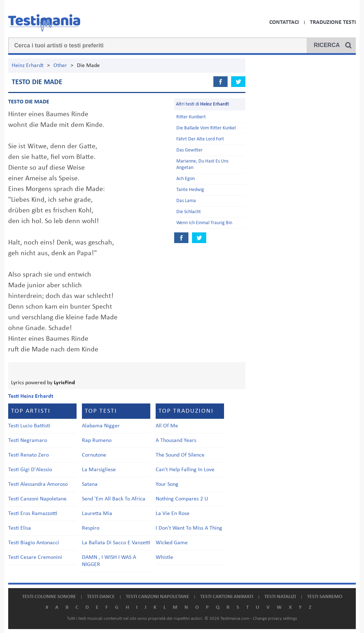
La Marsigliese (99, 470)
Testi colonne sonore (49, 597)
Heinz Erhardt (28, 66)
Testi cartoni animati (227, 597)
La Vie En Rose (173, 514)
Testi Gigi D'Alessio (30, 470)
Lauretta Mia (97, 514)
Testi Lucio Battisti (29, 426)
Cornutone (94, 455)
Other (60, 66)
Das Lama (186, 201)
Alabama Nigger (101, 426)
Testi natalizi (280, 597)
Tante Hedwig (190, 190)
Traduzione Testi (333, 22)
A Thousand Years (176, 441)
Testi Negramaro (28, 441)
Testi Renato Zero (28, 455)
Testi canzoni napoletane (157, 597)
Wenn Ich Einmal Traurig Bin (204, 223)
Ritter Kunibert (191, 117)
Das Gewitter (189, 150)
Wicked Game (172, 543)
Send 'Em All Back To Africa (114, 499)
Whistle (164, 557)
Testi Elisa (20, 528)
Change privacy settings (275, 619)
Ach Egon (186, 179)
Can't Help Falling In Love (185, 470)
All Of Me (167, 426)
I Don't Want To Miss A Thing (189, 528)
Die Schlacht (189, 212)
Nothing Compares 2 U (182, 499)
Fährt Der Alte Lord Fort (200, 139)
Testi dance (101, 597)
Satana (90, 484)
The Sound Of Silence (180, 455)
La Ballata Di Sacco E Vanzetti (116, 543)
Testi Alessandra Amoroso (38, 484)
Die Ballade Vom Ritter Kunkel (206, 128)
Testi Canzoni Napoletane (37, 499)
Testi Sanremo (325, 597)
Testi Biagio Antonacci (34, 543)
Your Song (167, 484)
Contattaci (284, 22)
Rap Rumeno (97, 441)
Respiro (91, 528)
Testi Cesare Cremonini (35, 557)
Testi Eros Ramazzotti (33, 514)
